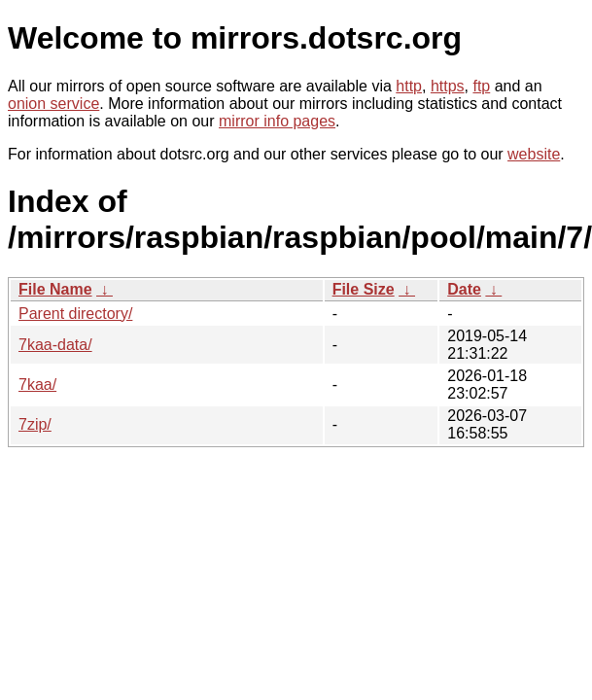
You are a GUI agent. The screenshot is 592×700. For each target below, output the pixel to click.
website (534, 154)
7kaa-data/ (55, 345)
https (448, 86)
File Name (55, 289)
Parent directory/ (75, 314)
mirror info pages (277, 121)
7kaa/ (37, 385)
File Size (364, 289)
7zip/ (35, 424)
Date (464, 289)
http (409, 86)
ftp (481, 86)
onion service (53, 104)
